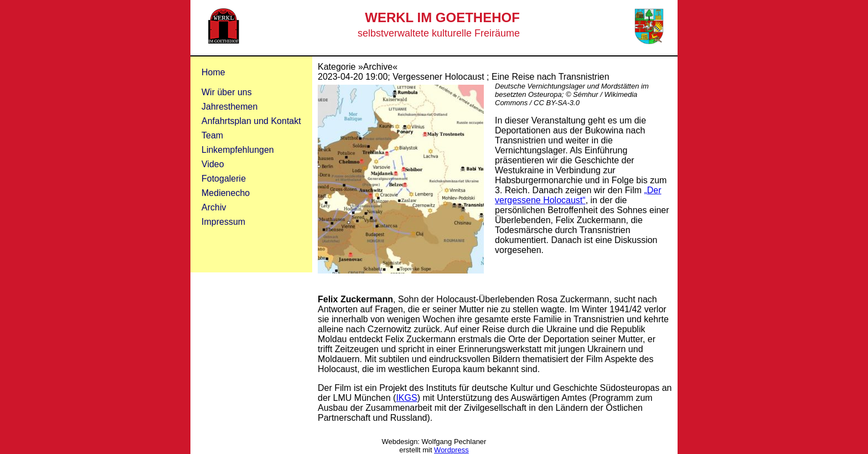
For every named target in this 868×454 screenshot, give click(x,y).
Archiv (214, 207)
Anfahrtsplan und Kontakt (251, 121)
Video (213, 164)
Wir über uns (227, 92)
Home (213, 72)
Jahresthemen (229, 107)
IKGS (406, 398)
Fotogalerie (224, 179)
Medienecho (226, 193)
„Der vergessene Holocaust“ (578, 195)
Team (212, 135)
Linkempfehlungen (238, 150)
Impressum (223, 222)
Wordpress (451, 450)
